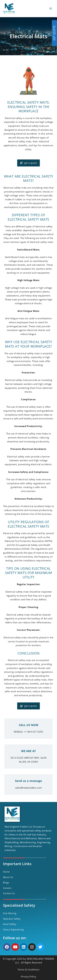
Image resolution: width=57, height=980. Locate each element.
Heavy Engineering (13, 929)
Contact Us (9, 893)
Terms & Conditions (29, 970)
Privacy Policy (28, 977)
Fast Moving (10, 913)
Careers (7, 888)
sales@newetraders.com (29, 788)
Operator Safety (12, 919)
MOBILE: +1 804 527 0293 (28, 732)
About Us (8, 877)
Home (6, 872)
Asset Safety (10, 924)
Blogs (6, 882)
